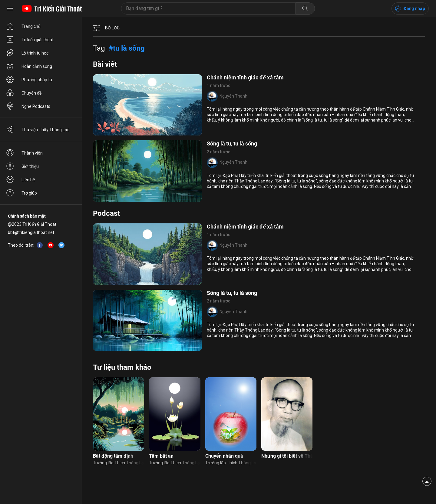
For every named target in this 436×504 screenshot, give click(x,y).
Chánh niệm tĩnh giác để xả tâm (245, 77)
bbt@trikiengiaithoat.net (31, 232)
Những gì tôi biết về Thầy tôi (287, 456)
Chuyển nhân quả (224, 456)
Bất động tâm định (113, 456)
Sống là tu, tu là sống (232, 144)
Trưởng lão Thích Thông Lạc (119, 463)
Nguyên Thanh (233, 96)
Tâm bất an (161, 456)
